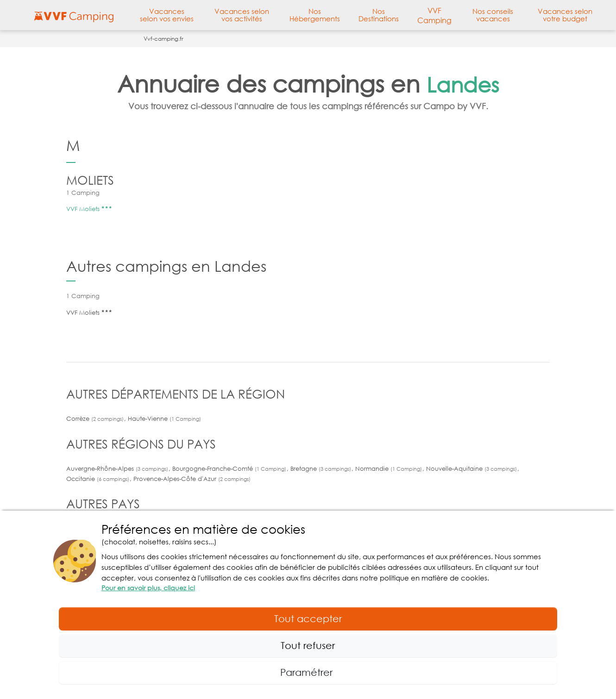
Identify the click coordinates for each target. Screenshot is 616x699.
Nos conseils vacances (493, 15)
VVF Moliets (89, 209)
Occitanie (99, 479)
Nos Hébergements (315, 15)
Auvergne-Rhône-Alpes (118, 469)
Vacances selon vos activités (242, 15)
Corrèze (96, 419)
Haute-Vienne (164, 419)
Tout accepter (308, 618)
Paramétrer (308, 672)
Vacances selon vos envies (167, 15)
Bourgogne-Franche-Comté (230, 469)
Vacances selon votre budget (565, 15)
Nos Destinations (379, 15)
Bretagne (322, 469)
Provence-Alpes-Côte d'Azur (192, 479)
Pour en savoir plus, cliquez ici (148, 588)
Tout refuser (308, 645)
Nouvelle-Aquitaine (472, 469)
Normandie (390, 469)
